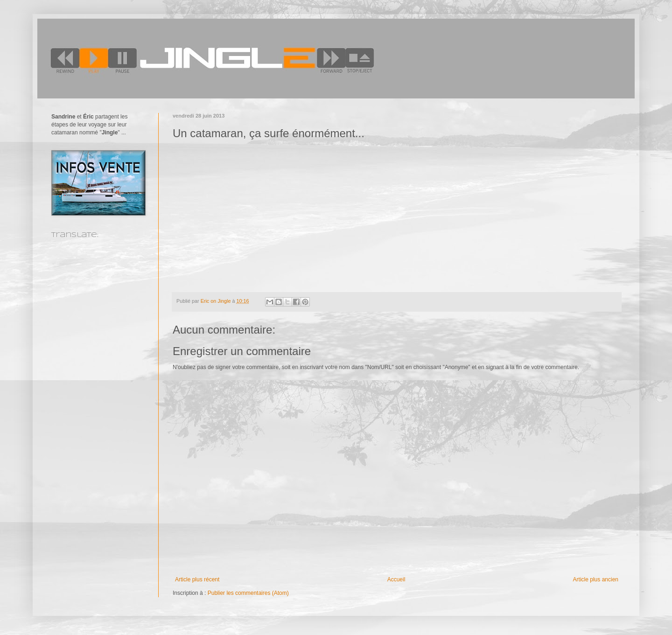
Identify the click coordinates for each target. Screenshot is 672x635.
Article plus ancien (596, 579)
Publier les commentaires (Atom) (248, 593)
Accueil (396, 579)
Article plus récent (197, 579)
